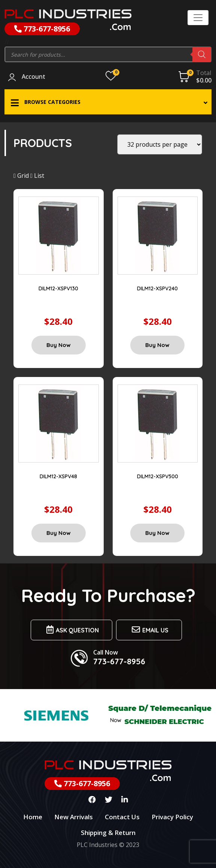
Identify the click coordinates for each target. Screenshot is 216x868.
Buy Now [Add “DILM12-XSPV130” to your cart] (59, 345)
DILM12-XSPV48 (58, 476)
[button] (108, 102)
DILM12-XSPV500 (158, 476)
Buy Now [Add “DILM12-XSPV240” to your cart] (157, 345)
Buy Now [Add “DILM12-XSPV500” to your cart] (157, 533)
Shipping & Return (108, 833)
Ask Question (72, 630)
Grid (21, 176)
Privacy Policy (172, 817)
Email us (149, 630)
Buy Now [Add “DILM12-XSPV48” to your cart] (59, 533)
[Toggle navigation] (198, 18)
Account (34, 77)
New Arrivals (74, 817)
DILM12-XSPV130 (58, 288)
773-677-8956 (42, 29)
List (37, 176)
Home (33, 817)
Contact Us (122, 817)
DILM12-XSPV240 (157, 288)
